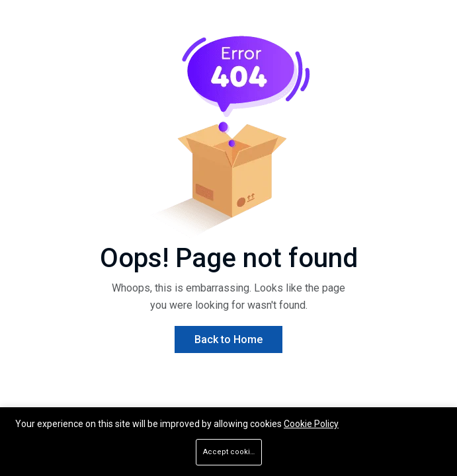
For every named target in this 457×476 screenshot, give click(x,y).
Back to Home (228, 339)
